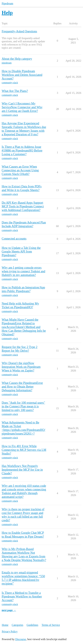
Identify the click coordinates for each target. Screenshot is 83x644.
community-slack (10, 83)
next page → (9, 610)
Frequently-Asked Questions (19, 31)
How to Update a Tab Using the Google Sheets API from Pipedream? (21, 252)
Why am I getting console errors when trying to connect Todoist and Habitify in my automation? (23, 271)
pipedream (7, 63)
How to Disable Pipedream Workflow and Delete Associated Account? (22, 75)
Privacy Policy (10, 631)
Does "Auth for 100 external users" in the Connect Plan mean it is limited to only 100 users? (23, 406)
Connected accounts (14, 239)
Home (5, 625)
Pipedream (7, 3)
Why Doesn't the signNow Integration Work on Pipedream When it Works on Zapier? (21, 367)
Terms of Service (51, 625)
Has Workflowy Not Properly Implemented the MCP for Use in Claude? (22, 470)
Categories (17, 625)
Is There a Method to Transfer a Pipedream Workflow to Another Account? (22, 597)
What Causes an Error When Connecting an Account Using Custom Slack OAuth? (20, 170)
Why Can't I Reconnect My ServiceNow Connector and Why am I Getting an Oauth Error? (22, 107)
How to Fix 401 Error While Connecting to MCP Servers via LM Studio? (24, 450)
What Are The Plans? (15, 91)
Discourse (21, 639)
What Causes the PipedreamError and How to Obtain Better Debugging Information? (22, 387)
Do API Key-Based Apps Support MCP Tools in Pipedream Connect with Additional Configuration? (23, 206)
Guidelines (32, 625)
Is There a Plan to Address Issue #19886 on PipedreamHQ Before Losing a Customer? (22, 151)
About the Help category (17, 59)
